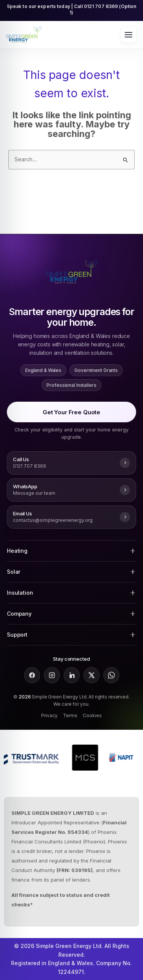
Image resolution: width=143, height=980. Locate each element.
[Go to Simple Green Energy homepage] (24, 35)
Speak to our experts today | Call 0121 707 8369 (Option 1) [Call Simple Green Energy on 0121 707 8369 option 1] (72, 9)
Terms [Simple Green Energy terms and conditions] (70, 716)
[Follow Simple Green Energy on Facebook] (32, 675)
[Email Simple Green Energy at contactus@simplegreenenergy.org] (71, 517)
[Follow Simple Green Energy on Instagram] (52, 675)
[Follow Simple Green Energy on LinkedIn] (72, 675)
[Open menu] (129, 35)
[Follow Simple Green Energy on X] (92, 675)
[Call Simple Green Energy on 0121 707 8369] (71, 463)
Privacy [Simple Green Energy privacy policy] (49, 716)
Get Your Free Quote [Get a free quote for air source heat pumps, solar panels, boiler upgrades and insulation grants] (71, 412)
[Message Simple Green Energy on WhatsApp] (71, 490)
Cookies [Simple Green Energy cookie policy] (92, 716)
